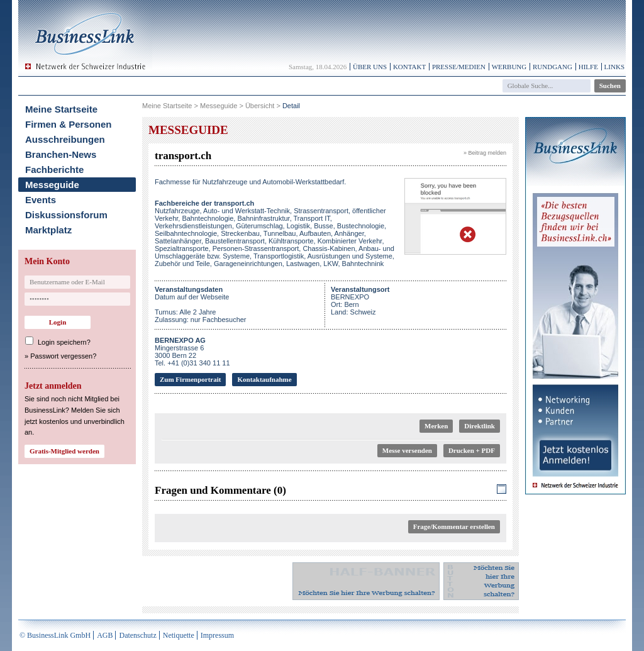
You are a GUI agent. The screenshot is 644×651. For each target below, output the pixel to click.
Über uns (370, 67)
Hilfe (588, 67)
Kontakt (409, 67)
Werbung (509, 67)
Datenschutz (137, 635)
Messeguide (52, 185)
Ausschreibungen (65, 139)
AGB (105, 635)
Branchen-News (61, 154)
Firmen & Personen (69, 124)
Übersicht (260, 106)
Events (41, 200)
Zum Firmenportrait (190, 379)
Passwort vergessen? (63, 356)
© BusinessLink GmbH (55, 635)
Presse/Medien (459, 67)
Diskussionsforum (66, 215)
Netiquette (179, 635)
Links (614, 67)
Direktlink (480, 426)
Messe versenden (407, 450)
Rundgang (552, 67)
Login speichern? (64, 342)
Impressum (217, 635)
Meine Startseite (61, 109)
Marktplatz (48, 230)
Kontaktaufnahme (264, 379)
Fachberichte (54, 170)
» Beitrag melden (485, 153)
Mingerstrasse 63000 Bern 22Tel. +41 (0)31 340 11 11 (192, 352)
